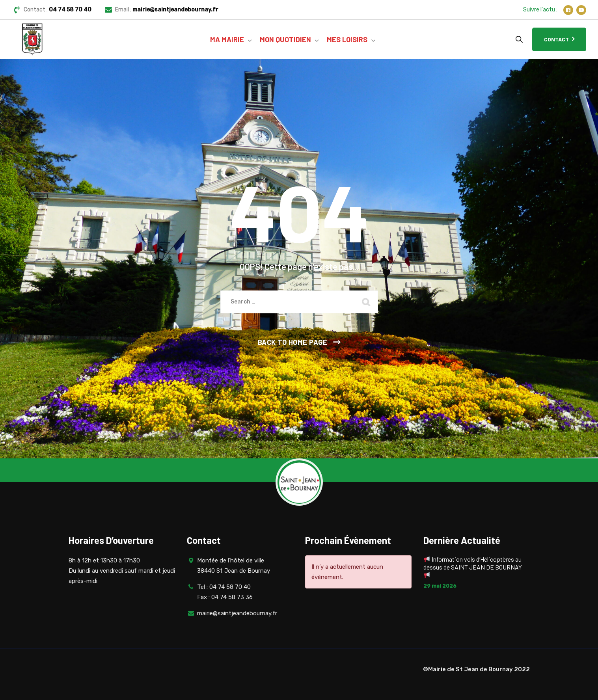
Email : (167, 10)
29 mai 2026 (440, 586)
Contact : (58, 10)
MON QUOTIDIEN (285, 39)
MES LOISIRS (347, 39)
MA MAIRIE (227, 39)
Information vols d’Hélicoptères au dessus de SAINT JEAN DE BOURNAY (473, 567)
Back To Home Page (293, 342)
